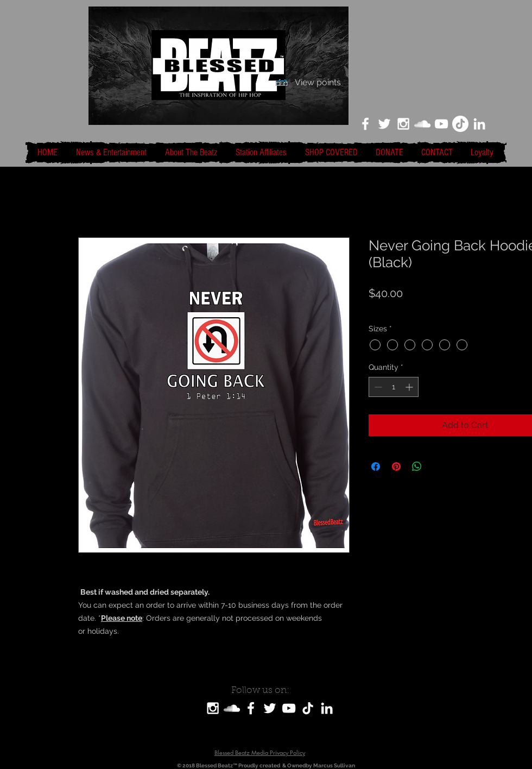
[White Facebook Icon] (365, 124)
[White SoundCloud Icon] (422, 124)
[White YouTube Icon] (441, 124)
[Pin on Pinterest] (396, 467)
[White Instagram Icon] (403, 124)
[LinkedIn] (479, 124)
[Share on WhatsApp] (417, 467)
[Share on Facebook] (376, 467)
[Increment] (410, 387)
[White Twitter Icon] (384, 124)
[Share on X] (438, 467)
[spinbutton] (394, 387)
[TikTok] (460, 124)
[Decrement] (377, 387)
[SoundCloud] (232, 708)
